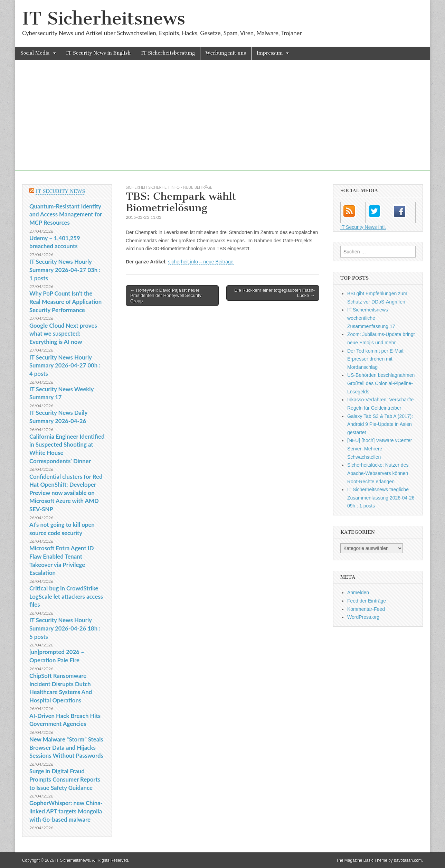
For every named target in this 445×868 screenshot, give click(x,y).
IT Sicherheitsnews (104, 18)
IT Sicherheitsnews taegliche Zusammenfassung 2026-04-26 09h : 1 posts (381, 498)
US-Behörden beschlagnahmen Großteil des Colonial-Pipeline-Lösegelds (381, 383)
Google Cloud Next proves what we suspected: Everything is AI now (63, 334)
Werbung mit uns (226, 53)
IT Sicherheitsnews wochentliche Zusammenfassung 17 (371, 318)
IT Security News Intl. (363, 227)
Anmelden (358, 592)
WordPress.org (363, 617)
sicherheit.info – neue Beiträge (201, 262)
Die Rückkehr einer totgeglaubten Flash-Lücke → (274, 293)
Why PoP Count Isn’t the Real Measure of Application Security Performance (65, 301)
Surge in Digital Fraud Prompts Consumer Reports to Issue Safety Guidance (65, 779)
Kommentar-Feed (366, 609)
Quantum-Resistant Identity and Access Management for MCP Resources (66, 214)
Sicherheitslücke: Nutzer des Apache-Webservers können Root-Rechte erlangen (378, 473)
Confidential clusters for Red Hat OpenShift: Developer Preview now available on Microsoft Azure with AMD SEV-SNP (66, 493)
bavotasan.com (408, 860)
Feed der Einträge (367, 601)
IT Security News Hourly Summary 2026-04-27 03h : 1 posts (65, 270)
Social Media (35, 53)
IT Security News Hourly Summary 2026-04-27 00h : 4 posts (65, 365)
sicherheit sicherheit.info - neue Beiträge (169, 187)
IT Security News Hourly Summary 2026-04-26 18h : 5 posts (65, 628)
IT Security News (60, 191)
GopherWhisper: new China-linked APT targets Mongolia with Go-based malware (66, 811)
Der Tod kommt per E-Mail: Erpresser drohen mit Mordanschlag (376, 359)
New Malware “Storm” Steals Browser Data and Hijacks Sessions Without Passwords (66, 747)
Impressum (270, 53)
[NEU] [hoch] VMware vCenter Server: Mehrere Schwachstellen (380, 449)
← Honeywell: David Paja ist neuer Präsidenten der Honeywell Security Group (166, 296)
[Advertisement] (223, 122)
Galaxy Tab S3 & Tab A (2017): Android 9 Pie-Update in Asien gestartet (380, 424)
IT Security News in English (98, 53)
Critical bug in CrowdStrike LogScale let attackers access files (66, 596)
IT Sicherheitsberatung (168, 53)
